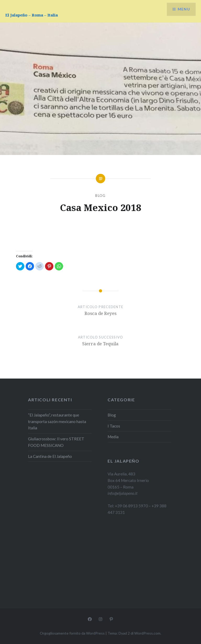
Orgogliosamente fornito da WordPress (72, 633)
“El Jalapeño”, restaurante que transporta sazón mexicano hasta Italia (57, 421)
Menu (184, 9)
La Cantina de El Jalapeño (50, 456)
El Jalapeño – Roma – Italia (32, 15)
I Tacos (114, 426)
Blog (100, 196)
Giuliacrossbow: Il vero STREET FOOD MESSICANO (56, 442)
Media (113, 437)
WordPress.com (147, 633)
